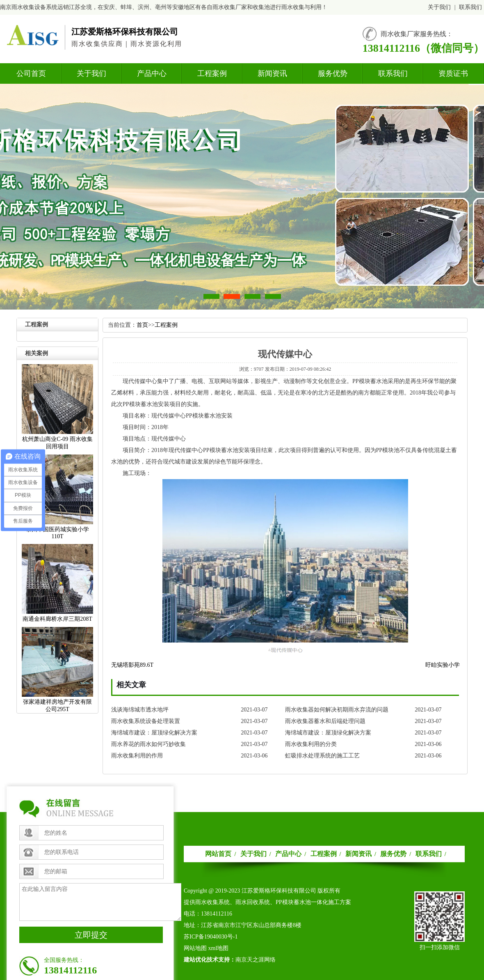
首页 (142, 325)
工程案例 (212, 73)
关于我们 (439, 7)
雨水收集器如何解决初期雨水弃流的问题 (337, 710)
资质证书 (453, 73)
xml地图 (219, 948)
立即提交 (91, 935)
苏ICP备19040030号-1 (211, 937)
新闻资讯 (272, 73)
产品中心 (152, 73)
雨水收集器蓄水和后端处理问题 (325, 721)
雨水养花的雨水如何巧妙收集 (148, 744)
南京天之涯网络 (256, 960)
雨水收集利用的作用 (137, 756)
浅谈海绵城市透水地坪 (140, 710)
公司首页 (31, 73)
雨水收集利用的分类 (311, 744)
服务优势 (333, 73)
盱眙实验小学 (443, 665)
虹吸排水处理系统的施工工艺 (322, 756)
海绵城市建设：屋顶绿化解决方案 (154, 733)
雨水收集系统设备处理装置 (146, 721)
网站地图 (195, 948)
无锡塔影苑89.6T (132, 665)
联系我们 (470, 7)
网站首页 (218, 854)
